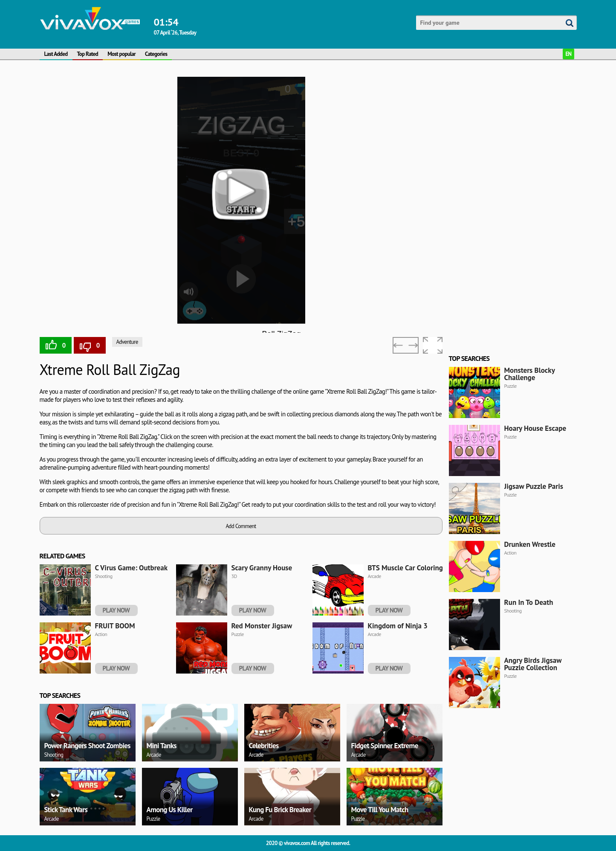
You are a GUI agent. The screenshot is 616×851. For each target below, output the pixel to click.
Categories (156, 54)
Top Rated (88, 54)
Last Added (56, 54)
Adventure (127, 342)
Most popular (121, 54)
